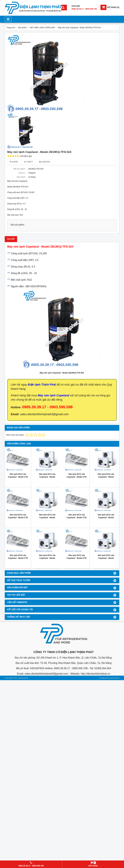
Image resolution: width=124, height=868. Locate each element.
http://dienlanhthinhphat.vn (95, 674)
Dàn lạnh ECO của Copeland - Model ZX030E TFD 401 (47, 558)
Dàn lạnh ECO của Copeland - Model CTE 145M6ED (77, 477)
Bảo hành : (22, 177)
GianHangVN (114, 678)
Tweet (28, 162)
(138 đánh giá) (26, 156)
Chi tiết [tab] (11, 239)
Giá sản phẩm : (18, 225)
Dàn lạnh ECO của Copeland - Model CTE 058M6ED (77, 558)
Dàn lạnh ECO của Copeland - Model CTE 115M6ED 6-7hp (18, 518)
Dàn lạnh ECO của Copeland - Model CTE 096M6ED (77, 518)
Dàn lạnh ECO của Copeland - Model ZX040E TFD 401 (106, 518)
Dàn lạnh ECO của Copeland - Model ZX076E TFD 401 (47, 477)
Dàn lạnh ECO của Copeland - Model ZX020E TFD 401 (106, 558)
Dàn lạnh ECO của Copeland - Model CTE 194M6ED (18, 477)
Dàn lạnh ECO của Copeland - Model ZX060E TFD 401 (106, 477)
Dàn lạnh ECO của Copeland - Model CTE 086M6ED (18, 558)
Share (14, 162)
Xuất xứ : (22, 173)
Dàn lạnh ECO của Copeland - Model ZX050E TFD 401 (47, 518)
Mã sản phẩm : (20, 169)
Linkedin (45, 162)
